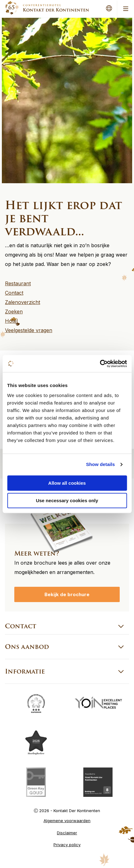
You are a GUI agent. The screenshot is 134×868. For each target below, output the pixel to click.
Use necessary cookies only (67, 500)
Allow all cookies (67, 483)
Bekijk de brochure (67, 594)
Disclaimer (67, 833)
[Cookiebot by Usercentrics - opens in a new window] (100, 364)
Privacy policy (67, 845)
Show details (101, 464)
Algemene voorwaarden (67, 821)
